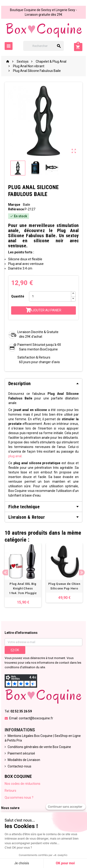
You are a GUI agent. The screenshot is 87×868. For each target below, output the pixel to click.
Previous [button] (5, 572)
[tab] (43, 383)
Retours (10, 791)
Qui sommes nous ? (19, 797)
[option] (23, 575)
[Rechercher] (44, 46)
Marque (14, 205)
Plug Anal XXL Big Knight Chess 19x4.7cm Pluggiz (23, 588)
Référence (16, 209)
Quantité (18, 296)
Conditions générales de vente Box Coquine (39, 747)
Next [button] (82, 572)
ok (15, 650)
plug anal (15, 456)
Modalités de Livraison (24, 760)
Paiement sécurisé (21, 753)
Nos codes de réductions (23, 784)
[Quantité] (50, 296)
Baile (27, 205)
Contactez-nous (19, 766)
